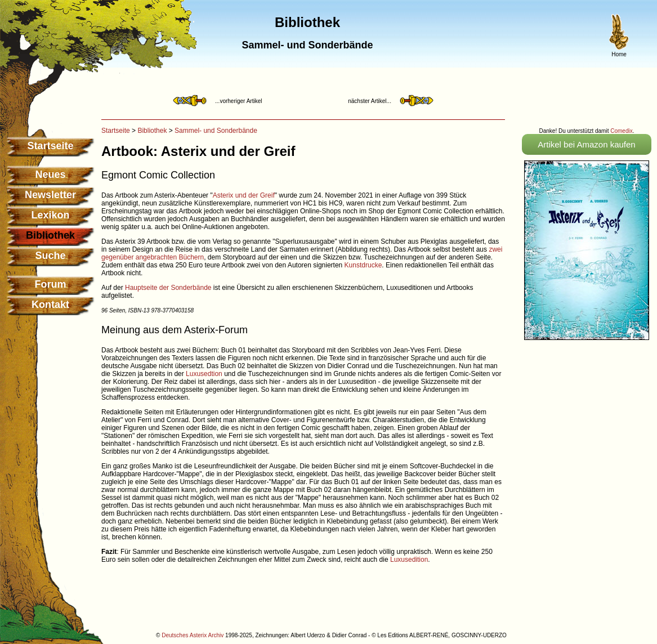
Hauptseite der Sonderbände (168, 288)
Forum (51, 284)
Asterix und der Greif (244, 195)
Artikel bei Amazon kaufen (586, 144)
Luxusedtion (204, 374)
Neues (50, 175)
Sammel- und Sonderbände (216, 131)
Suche (50, 256)
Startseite (50, 146)
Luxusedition (409, 560)
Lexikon (50, 215)
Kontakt (50, 305)
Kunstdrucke (363, 265)
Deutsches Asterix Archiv (193, 635)
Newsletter (50, 195)
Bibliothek (152, 131)
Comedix (621, 131)
